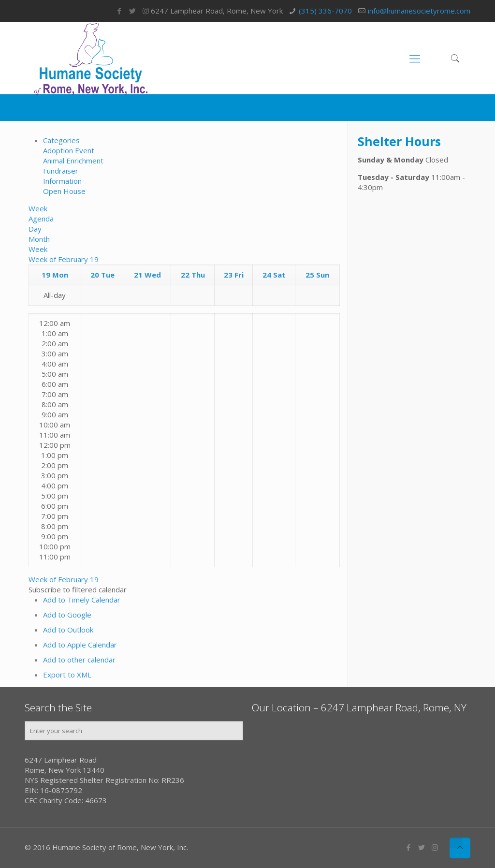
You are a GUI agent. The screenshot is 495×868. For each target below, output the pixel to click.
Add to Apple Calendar (80, 645)
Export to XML (67, 675)
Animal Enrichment (73, 161)
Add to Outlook (68, 630)
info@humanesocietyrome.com (419, 11)
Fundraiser (61, 171)
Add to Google (67, 615)
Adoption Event (69, 150)
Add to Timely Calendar (82, 600)
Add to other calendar (79, 660)
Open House (64, 191)
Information (62, 181)
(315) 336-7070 (325, 11)
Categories (61, 140)
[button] (78, 589)
